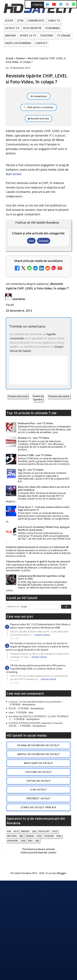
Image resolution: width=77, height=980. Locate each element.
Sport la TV (28, 36)
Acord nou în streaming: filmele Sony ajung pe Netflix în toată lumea (44, 528)
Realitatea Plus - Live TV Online (35, 423)
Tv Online (64, 36)
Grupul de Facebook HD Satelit (38, 754)
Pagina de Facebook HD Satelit (38, 745)
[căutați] (32, 607)
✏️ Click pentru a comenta (38, 107)
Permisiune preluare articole (38, 849)
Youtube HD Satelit (39, 772)
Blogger (62, 873)
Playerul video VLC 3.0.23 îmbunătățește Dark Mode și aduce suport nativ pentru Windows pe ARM (40, 626)
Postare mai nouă (18, 396)
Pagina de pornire (38, 398)
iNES (30, 841)
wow (11, 712)
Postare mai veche (59, 396)
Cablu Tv (54, 21)
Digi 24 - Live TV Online (31, 470)
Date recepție (32, 28)
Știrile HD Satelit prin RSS (38, 807)
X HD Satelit (39, 790)
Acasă (9, 21)
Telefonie (47, 36)
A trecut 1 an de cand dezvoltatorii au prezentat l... (36, 702)
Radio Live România (18, 43)
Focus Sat (44, 831)
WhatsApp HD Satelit (39, 763)
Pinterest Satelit (38, 798)
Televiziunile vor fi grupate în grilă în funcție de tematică (38, 561)
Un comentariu (39, 96)
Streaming (53, 28)
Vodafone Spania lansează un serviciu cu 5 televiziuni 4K (37, 547)
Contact (41, 43)
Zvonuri (44, 241)
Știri (20, 21)
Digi (9, 831)
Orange (30, 836)
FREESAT (25, 831)
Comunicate (36, 21)
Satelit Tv (12, 28)
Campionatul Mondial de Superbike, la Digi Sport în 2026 (41, 577)
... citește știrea (41, 635)
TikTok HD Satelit (39, 781)
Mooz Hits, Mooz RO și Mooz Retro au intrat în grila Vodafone (44, 488)
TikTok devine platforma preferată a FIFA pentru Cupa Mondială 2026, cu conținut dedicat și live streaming (36, 669)
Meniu (37, 5)
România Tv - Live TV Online (33, 438)
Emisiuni (10, 36)
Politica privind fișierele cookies (39, 852)
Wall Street (14, 174)
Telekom (49, 836)
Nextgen (12, 836)
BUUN (12, 708)
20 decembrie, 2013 (19, 311)
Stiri (31, 241)
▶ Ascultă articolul (38, 118)
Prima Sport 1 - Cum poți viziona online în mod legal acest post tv (44, 508)
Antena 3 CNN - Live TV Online (35, 455)
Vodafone (12, 841)
